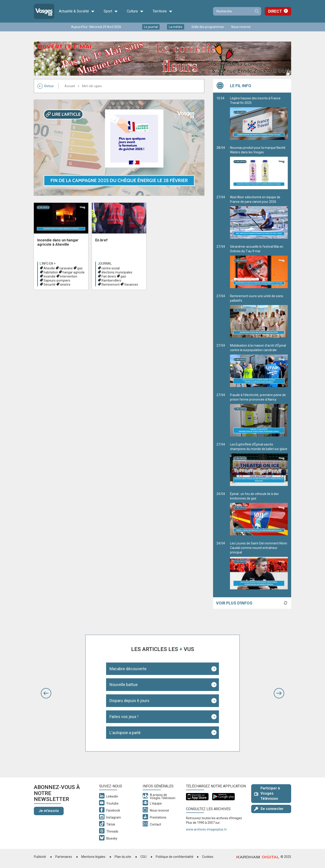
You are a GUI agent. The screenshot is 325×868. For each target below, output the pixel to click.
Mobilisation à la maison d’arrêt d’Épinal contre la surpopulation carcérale (259, 365)
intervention (69, 276)
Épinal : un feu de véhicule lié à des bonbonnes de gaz (259, 514)
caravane (66, 268)
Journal (105, 264)
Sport (111, 11)
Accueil (70, 86)
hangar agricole (74, 272)
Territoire (162, 11)
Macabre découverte (128, 669)
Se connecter (269, 809)
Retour (46, 86)
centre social (111, 268)
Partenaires (64, 857)
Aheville (49, 268)
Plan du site (123, 857)
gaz (80, 268)
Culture (135, 11)
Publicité (40, 857)
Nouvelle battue (124, 685)
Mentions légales (93, 857)
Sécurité (50, 285)
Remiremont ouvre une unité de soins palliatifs (259, 316)
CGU (143, 857)
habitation (51, 272)
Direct (275, 11)
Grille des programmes (208, 27)
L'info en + (48, 264)
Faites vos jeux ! (124, 717)
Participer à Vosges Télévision (267, 793)
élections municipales (117, 272)
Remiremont (111, 285)
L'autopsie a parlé (125, 733)
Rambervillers (111, 280)
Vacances (131, 285)
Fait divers (109, 276)
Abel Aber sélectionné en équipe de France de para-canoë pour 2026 (259, 217)
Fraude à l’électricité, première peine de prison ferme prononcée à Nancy (259, 415)
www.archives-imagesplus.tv (206, 829)
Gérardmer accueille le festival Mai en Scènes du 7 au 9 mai (259, 266)
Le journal (151, 27)
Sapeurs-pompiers (57, 280)
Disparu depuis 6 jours (129, 701)
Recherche (257, 11)
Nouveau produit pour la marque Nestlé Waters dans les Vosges (259, 168)
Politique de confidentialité (175, 857)
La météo (176, 27)
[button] (46, 693)
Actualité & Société (77, 11)
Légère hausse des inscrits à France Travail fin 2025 (259, 118)
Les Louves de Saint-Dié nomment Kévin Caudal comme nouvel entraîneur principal (259, 565)
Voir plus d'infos (234, 603)
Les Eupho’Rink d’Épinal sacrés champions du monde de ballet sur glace (259, 464)
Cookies (208, 857)
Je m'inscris (49, 811)
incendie (50, 276)
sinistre (65, 285)
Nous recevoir (241, 27)
